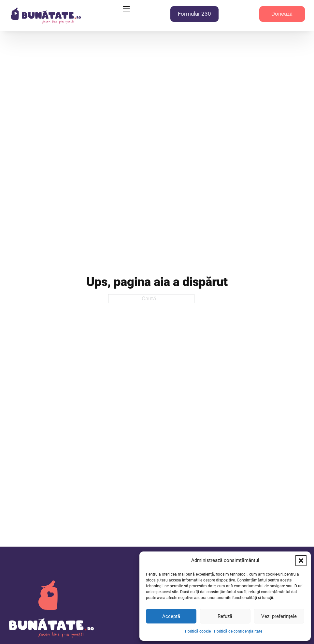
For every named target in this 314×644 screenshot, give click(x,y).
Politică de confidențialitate (238, 631)
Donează (282, 14)
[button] (301, 561)
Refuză (225, 616)
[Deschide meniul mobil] (126, 9)
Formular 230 (194, 14)
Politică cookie (198, 631)
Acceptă (171, 616)
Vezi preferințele (279, 616)
